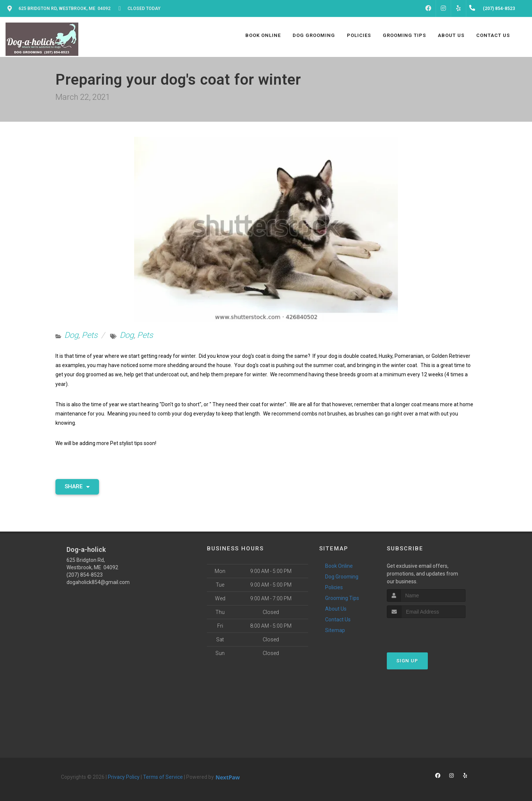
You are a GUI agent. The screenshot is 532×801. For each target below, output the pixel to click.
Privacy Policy (124, 777)
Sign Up (407, 661)
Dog (71, 335)
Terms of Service (163, 777)
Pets (90, 335)
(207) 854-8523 (85, 575)
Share (77, 486)
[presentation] (426, 632)
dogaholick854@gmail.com (98, 582)
